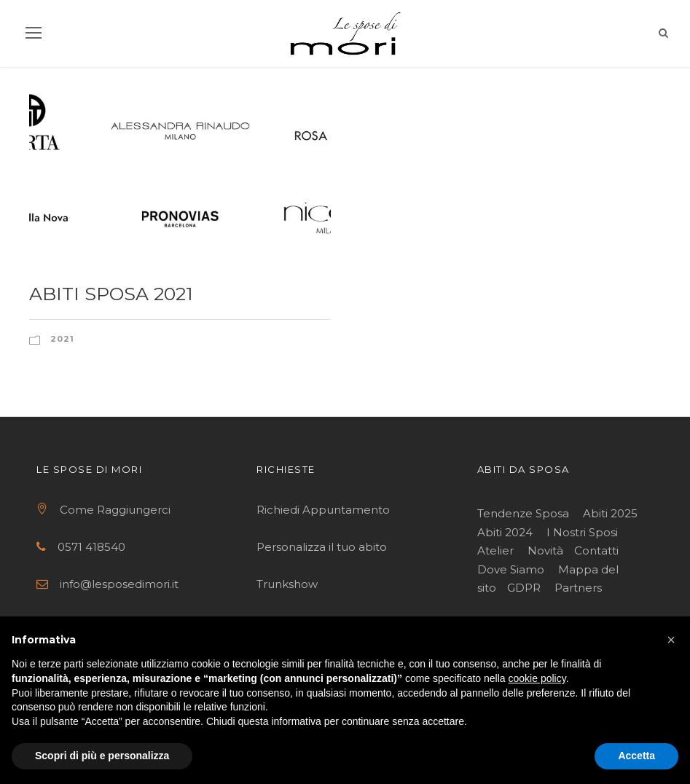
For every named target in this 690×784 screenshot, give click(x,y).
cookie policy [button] (537, 678)
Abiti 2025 (610, 513)
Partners (578, 588)
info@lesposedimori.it (119, 584)
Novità (545, 550)
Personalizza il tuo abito (322, 547)
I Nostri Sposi (582, 532)
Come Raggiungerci (115, 510)
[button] (671, 640)
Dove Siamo (511, 569)
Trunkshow (287, 584)
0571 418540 (91, 547)
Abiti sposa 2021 (111, 294)
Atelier (495, 550)
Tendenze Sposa (523, 513)
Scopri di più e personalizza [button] (102, 756)
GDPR (524, 588)
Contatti (596, 550)
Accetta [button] (636, 756)
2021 (62, 339)
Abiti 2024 (505, 532)
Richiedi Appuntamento (325, 510)
